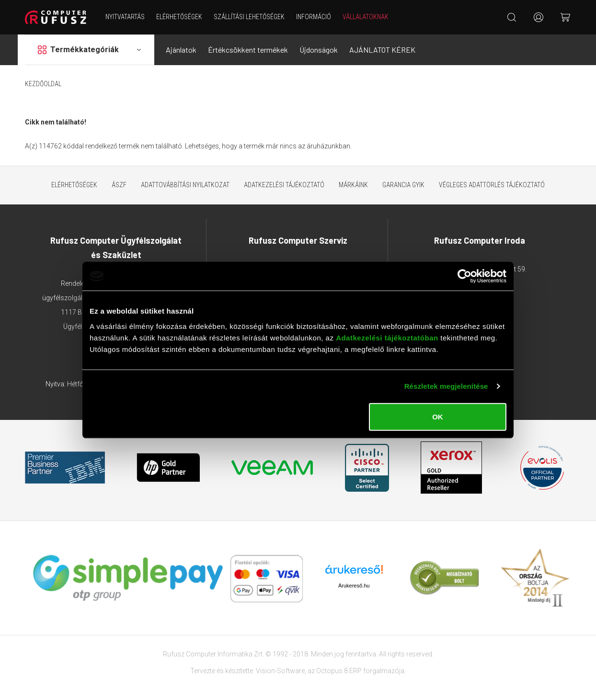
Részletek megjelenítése (446, 386)
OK (438, 416)
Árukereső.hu (354, 586)
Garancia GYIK (403, 185)
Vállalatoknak (366, 17)
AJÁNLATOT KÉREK (382, 50)
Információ (314, 17)
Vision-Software (280, 671)
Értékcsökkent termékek (248, 50)
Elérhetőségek (179, 17)
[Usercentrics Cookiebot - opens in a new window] (464, 276)
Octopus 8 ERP (339, 671)
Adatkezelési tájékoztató (284, 185)
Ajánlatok (181, 50)
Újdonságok (319, 50)
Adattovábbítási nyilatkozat (185, 185)
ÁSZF (119, 185)
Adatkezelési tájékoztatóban (387, 337)
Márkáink (353, 185)
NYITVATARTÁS (125, 17)
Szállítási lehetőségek (249, 17)
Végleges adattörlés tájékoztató (492, 185)
